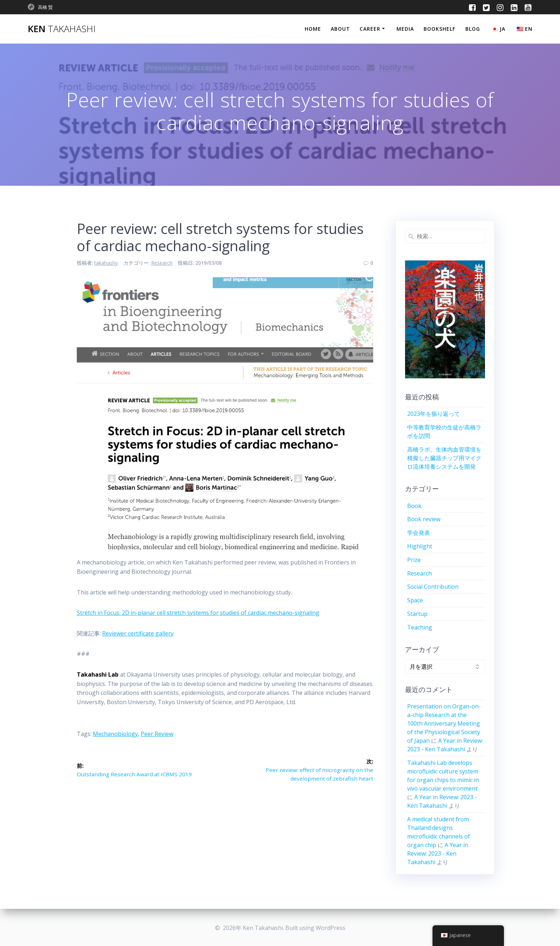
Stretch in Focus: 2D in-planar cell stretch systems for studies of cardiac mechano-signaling (198, 613)
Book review (424, 519)
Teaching (420, 627)
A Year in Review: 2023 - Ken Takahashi (438, 853)
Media (405, 29)
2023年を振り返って (434, 414)
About (340, 29)
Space (415, 600)
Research (162, 263)
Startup (417, 614)
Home (313, 29)
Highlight (420, 546)
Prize (414, 560)
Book (414, 506)
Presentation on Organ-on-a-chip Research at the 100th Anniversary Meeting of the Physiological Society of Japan (444, 723)
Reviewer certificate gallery (138, 633)
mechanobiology (115, 734)
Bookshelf (439, 29)
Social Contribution (433, 587)
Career (370, 29)
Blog (473, 29)
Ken (62, 29)
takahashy (106, 263)
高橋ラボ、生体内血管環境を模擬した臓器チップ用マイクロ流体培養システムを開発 (444, 458)
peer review (157, 734)
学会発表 (419, 533)
